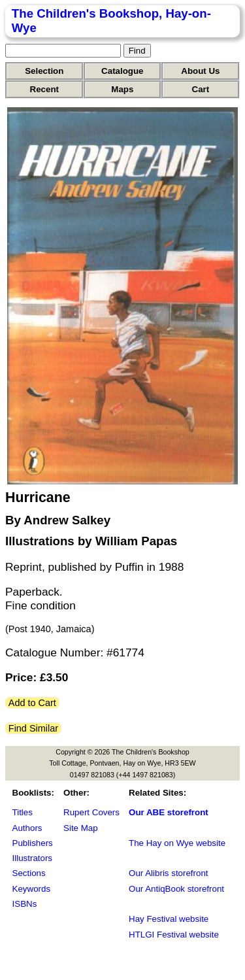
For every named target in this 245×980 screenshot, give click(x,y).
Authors (27, 828)
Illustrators (32, 858)
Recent (44, 89)
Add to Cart (32, 703)
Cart (201, 89)
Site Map (81, 828)
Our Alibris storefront (168, 873)
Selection (44, 71)
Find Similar (33, 728)
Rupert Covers (91, 812)
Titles (23, 812)
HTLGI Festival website (174, 935)
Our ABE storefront (169, 812)
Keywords (32, 889)
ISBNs (25, 904)
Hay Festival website (169, 919)
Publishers (33, 843)
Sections (29, 873)
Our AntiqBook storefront (176, 889)
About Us (200, 71)
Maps (122, 89)
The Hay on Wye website (177, 843)
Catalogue (122, 71)
